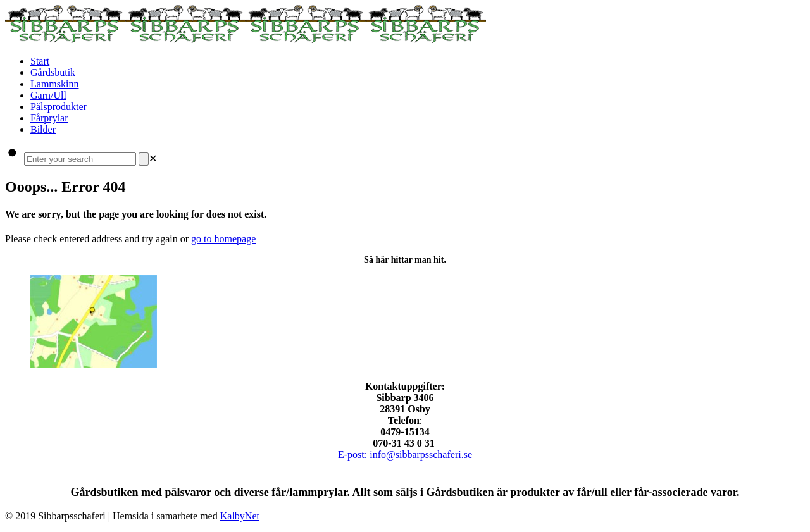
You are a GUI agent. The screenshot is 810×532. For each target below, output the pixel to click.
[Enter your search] (80, 159)
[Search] (144, 159)
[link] (153, 158)
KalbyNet (240, 516)
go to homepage (223, 239)
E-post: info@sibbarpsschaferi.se (405, 455)
